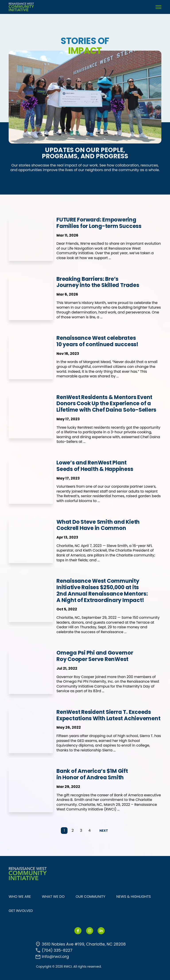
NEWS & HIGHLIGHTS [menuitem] (134, 897)
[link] (21, 7)
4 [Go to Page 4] (89, 830)
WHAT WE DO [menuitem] (53, 897)
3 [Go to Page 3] (81, 830)
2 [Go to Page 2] (73, 830)
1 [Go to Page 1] (64, 830)
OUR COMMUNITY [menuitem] (91, 897)
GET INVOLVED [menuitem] (21, 911)
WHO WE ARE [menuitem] (20, 897)
